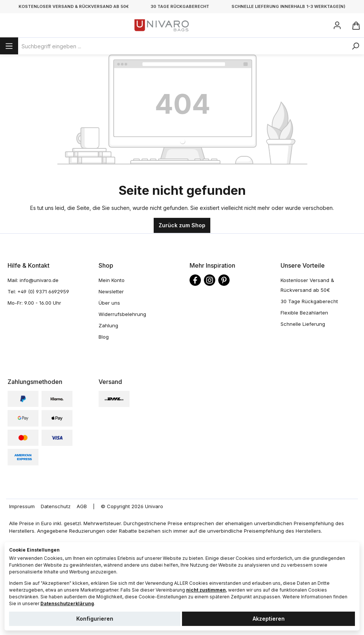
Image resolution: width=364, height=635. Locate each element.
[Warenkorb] (356, 25)
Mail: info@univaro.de (33, 280)
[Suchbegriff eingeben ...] (183, 46)
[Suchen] (355, 46)
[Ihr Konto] (337, 25)
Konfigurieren (95, 619)
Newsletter (111, 291)
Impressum (22, 506)
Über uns (109, 303)
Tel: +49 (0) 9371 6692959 (38, 291)
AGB (82, 506)
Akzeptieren (269, 619)
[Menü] (9, 46)
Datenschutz (56, 506)
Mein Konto (112, 280)
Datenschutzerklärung (67, 603)
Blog (104, 337)
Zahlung (108, 325)
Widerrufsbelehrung (122, 314)
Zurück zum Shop (182, 225)
